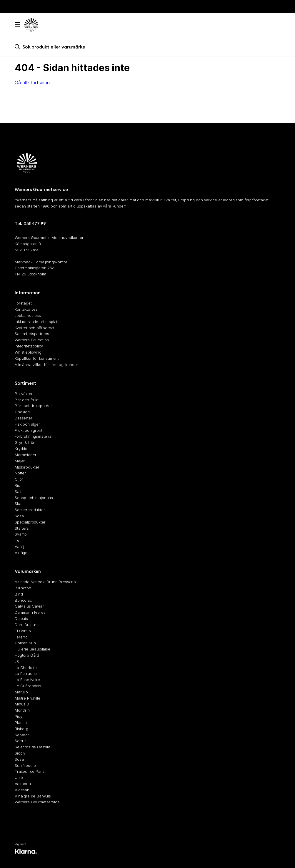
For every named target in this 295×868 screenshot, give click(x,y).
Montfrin (22, 710)
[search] (147, 47)
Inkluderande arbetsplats (37, 322)
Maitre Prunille (27, 698)
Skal (18, 504)
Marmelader (25, 455)
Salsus (21, 741)
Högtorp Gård (27, 655)
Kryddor (22, 449)
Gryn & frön (25, 442)
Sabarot (22, 735)
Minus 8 (22, 704)
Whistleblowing (28, 352)
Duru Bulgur (25, 625)
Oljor (19, 479)
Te (17, 540)
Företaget (23, 303)
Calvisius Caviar (29, 606)
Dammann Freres (30, 612)
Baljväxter (24, 394)
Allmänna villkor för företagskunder (46, 364)
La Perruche (26, 673)
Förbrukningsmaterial (34, 436)
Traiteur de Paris (30, 771)
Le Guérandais (28, 686)
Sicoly (20, 753)
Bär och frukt (27, 400)
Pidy (18, 716)
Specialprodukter (30, 522)
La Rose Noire (27, 680)
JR (17, 661)
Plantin (21, 723)
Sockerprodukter (30, 510)
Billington (23, 588)
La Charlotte (26, 668)
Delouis (21, 618)
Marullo (21, 692)
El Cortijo (23, 631)
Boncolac (23, 600)
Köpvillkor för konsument (37, 358)
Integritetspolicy (29, 346)
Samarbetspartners (32, 334)
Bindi (19, 594)
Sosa (19, 516)
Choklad (22, 412)
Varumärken (28, 571)
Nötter (20, 473)
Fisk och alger (27, 424)
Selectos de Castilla (32, 747)
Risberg (21, 729)
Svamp (21, 534)
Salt (18, 491)
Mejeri (20, 461)
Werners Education (32, 340)
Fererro (21, 637)
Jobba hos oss (28, 315)
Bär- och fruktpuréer (33, 406)
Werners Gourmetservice (37, 802)
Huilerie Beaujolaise (32, 649)
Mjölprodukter (27, 467)
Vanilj (19, 546)
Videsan (22, 790)
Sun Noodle (25, 765)
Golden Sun (25, 643)
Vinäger (22, 553)
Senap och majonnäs (34, 498)
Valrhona (23, 784)
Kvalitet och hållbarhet (35, 328)
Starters (22, 528)
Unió (19, 777)
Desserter (24, 418)
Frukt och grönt (29, 430)
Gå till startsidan (32, 83)
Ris (17, 485)
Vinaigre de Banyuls (33, 796)
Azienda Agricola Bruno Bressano (45, 582)
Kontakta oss (26, 309)
